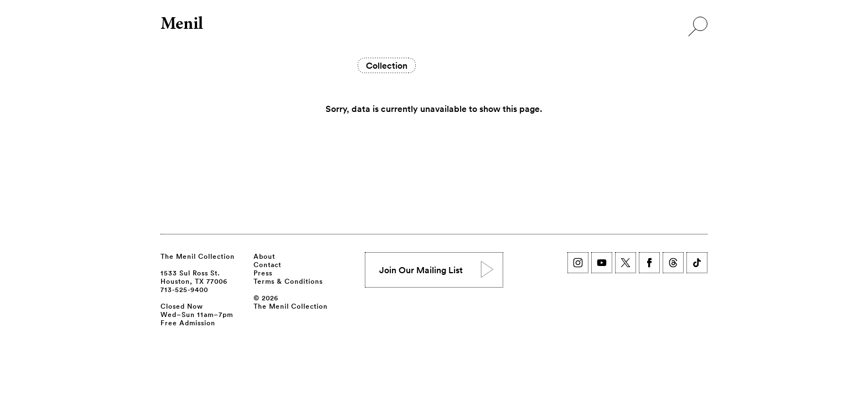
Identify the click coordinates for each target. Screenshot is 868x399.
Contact (267, 264)
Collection (387, 65)
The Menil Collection (198, 256)
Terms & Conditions (288, 281)
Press (263, 273)
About (264, 256)
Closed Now (182, 306)
